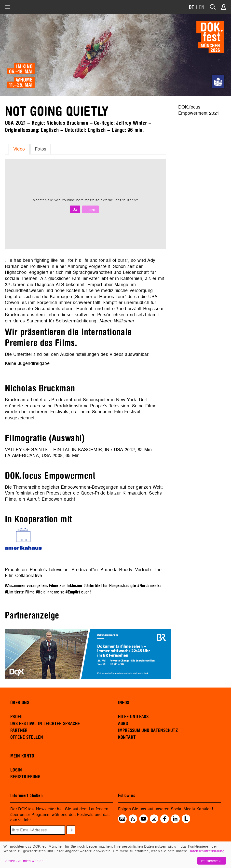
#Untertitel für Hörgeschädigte (110, 586)
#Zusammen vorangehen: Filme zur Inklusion (43, 586)
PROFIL (17, 717)
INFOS (124, 703)
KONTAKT (127, 737)
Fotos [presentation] (41, 149)
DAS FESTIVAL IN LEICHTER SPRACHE (45, 724)
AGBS (123, 724)
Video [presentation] (19, 149)
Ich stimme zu (212, 861)
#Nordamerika (149, 586)
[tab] (19, 149)
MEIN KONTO (22, 756)
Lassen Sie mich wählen (23, 861)
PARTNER (19, 730)
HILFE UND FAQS (133, 717)
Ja (75, 209)
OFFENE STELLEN (27, 737)
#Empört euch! (78, 592)
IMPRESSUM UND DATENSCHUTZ (148, 730)
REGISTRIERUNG (25, 777)
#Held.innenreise (50, 592)
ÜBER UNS (20, 703)
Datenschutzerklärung (206, 851)
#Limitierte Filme (20, 592)
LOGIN (16, 770)
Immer (90, 209)
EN (202, 7)
